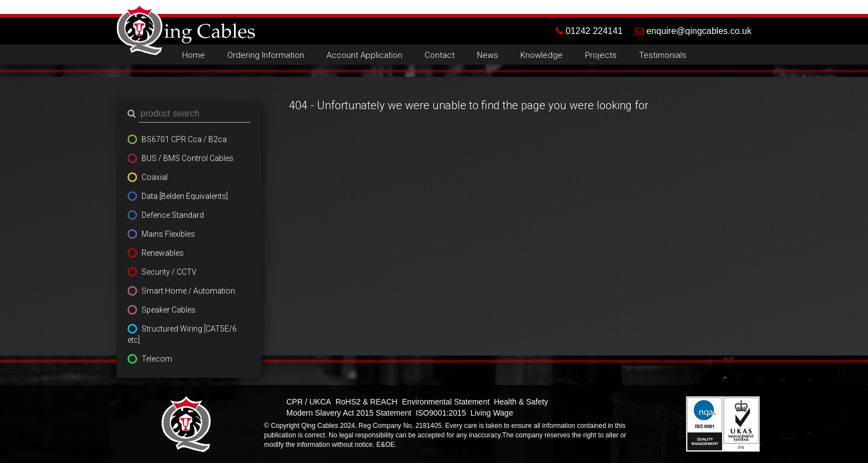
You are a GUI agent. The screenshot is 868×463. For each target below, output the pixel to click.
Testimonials (663, 55)
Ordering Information (266, 55)
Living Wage (492, 413)
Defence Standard (173, 215)
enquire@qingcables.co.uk (693, 31)
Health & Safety (521, 402)
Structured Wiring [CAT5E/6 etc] (182, 334)
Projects (601, 55)
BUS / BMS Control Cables (187, 158)
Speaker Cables (169, 310)
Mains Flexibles (168, 234)
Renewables (163, 253)
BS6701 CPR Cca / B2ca (184, 139)
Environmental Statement (445, 402)
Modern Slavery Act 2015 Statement (349, 413)
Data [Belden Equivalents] (185, 196)
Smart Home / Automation (188, 291)
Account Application (364, 55)
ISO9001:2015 (441, 413)
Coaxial (155, 177)
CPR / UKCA (309, 402)
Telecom (157, 359)
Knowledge (542, 55)
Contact (440, 55)
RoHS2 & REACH (366, 402)
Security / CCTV (169, 272)
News (487, 55)
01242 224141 (596, 31)
